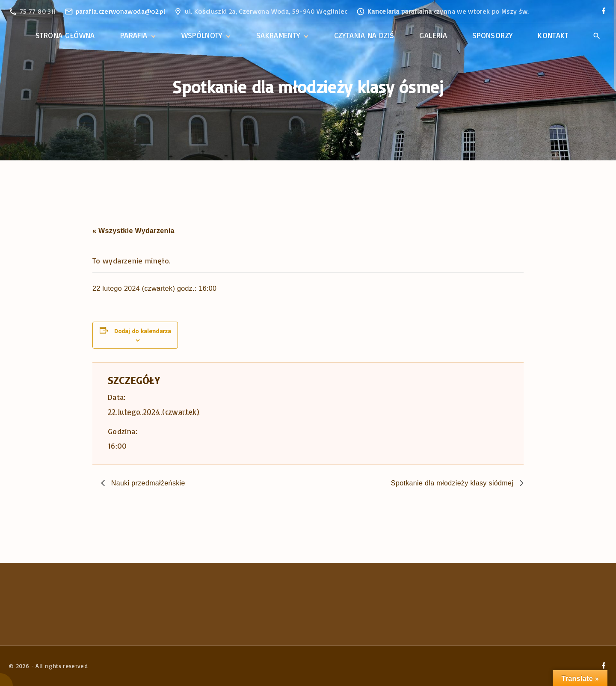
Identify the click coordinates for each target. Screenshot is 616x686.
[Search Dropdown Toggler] (597, 36)
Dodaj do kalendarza (142, 331)
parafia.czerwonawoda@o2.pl (120, 11)
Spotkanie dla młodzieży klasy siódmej (453, 483)
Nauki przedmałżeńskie (147, 483)
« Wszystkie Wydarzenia (133, 231)
